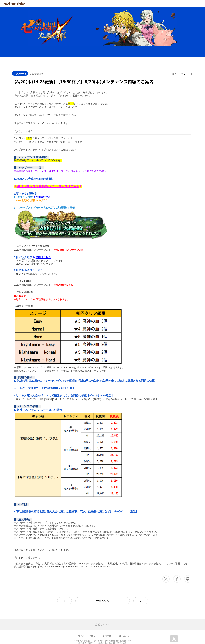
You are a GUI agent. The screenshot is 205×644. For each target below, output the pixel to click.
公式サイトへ (103, 611)
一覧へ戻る (103, 587)
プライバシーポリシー (86, 623)
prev (72, 587)
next (148, 587)
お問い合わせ (123, 623)
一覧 (171, 61)
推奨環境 (107, 623)
